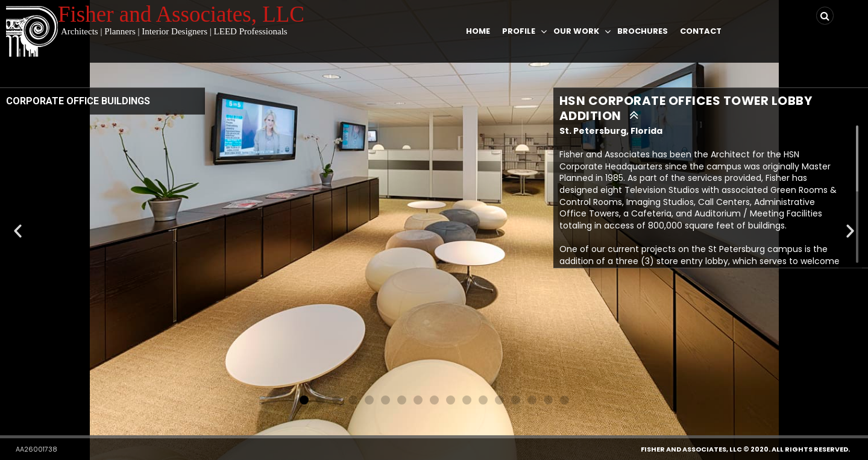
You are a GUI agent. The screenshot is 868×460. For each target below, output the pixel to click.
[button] (304, 400)
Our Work (576, 31)
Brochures (643, 31)
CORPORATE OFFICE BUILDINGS (78, 101)
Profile (519, 31)
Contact (701, 31)
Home (478, 31)
